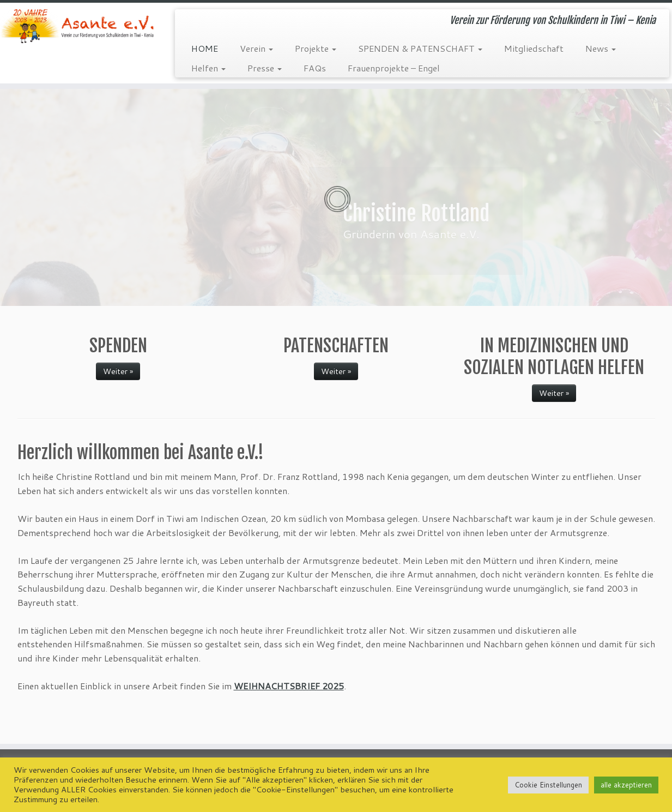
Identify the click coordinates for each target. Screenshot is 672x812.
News (601, 48)
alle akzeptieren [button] (626, 785)
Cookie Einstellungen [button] (548, 785)
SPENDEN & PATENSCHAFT (420, 48)
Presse (265, 68)
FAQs (315, 68)
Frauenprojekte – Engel (394, 68)
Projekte (316, 48)
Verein (256, 48)
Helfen (208, 68)
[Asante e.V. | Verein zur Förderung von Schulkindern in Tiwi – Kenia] (78, 26)
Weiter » (118, 371)
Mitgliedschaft (534, 48)
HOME (205, 48)
